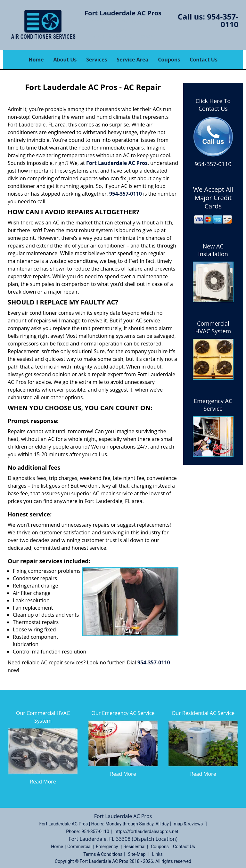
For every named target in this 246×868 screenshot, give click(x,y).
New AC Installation (213, 250)
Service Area (132, 60)
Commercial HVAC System (213, 327)
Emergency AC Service (213, 405)
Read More (43, 782)
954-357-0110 (223, 20)
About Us (65, 60)
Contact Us (204, 60)
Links (157, 854)
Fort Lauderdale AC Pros (117, 163)
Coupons (169, 60)
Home (36, 60)
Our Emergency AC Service (123, 713)
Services (97, 60)
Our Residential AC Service (203, 713)
